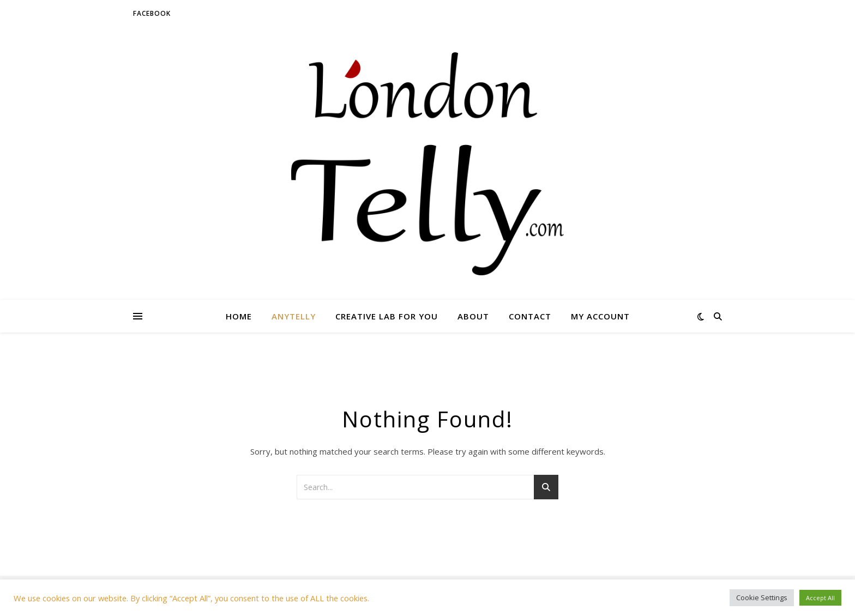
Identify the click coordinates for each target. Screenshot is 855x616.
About (473, 316)
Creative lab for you (387, 316)
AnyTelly (294, 316)
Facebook (152, 13)
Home (239, 316)
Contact (530, 316)
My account (600, 316)
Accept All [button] (820, 598)
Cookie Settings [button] (762, 597)
